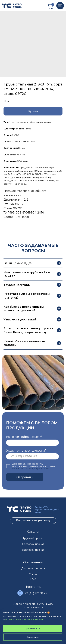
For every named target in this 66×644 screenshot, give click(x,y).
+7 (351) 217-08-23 (36, 593)
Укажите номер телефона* (26, 451)
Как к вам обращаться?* (24, 437)
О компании (33, 562)
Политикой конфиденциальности (31, 469)
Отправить (25, 477)
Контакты (34, 587)
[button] (33, 111)
